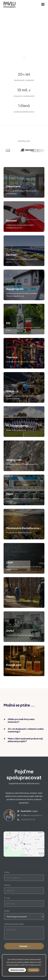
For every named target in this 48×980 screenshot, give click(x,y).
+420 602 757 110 (28, 819)
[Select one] (24, 916)
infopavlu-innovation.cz (31, 815)
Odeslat (23, 946)
